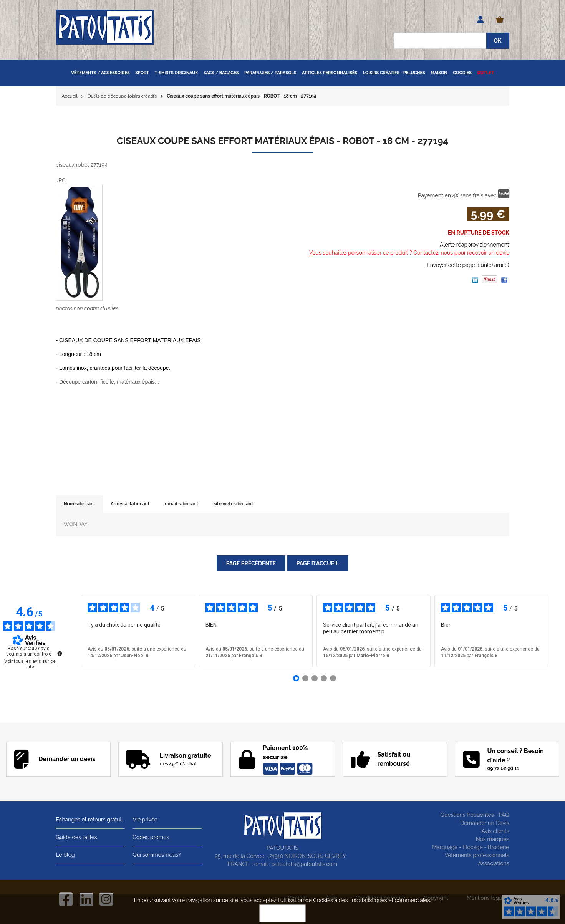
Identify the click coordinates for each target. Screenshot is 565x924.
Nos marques (493, 839)
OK (283, 913)
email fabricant (181, 504)
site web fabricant (233, 504)
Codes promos (151, 837)
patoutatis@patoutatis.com (304, 864)
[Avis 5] (333, 678)
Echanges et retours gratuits (91, 820)
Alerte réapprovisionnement (474, 245)
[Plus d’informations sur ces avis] (59, 653)
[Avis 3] (315, 678)
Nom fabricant (80, 504)
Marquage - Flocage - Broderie (471, 847)
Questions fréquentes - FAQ (475, 815)
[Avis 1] (296, 678)
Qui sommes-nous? (157, 855)
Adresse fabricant (130, 504)
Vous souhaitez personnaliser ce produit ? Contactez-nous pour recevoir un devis (409, 253)
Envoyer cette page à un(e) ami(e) (468, 265)
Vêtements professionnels (477, 855)
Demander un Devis (485, 823)
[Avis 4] (324, 678)
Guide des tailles (77, 837)
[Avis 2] (305, 678)
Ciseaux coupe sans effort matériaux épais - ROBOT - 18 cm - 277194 (282, 141)
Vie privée (145, 820)
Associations (494, 863)
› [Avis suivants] (559, 631)
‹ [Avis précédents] (70, 631)
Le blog (65, 855)
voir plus (399, 632)
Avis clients (495, 831)
